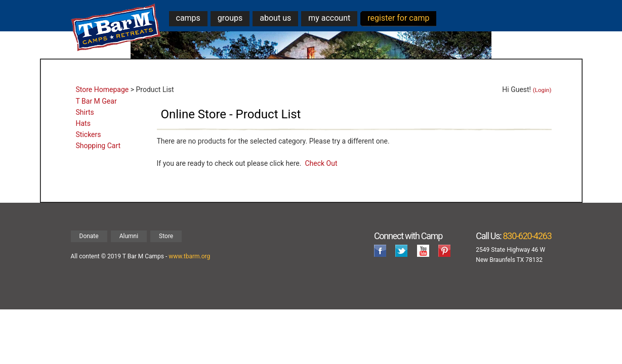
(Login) (542, 90)
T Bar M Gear (96, 101)
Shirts (85, 112)
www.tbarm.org (189, 256)
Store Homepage (102, 89)
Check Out (321, 163)
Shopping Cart (98, 146)
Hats (83, 123)
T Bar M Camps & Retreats (116, 28)
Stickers (89, 134)
